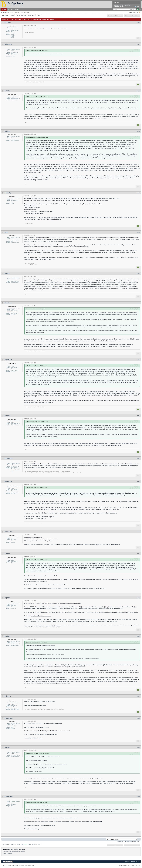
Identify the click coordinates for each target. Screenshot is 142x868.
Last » (40, 15)
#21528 (138, 303)
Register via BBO (119, 6)
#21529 (138, 360)
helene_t (8, 696)
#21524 (138, 131)
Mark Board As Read (29, 865)
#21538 (138, 718)
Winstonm (8, 44)
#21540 (138, 797)
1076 (22, 15)
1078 (30, 15)
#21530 (138, 416)
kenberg (7, 91)
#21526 (138, 232)
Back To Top (5, 865)
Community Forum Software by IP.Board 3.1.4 (129, 865)
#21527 (138, 274)
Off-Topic (17, 12)
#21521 (138, 23)
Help (137, 7)
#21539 (138, 748)
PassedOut (9, 458)
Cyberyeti (9, 854)
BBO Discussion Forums (7, 12)
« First (12, 15)
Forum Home (11, 865)
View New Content (133, 12)
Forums (4, 9)
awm (6, 232)
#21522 (138, 45)
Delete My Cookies (20, 865)
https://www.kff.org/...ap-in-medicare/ (41, 616)
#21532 (138, 482)
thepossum (9, 532)
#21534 (138, 554)
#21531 (138, 459)
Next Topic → (137, 842)
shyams (7, 598)
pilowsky (8, 193)
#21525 (138, 193)
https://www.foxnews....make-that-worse (35, 705)
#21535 (138, 598)
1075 (18, 15)
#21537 (138, 696)
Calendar (16, 9)
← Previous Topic (120, 842)
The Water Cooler (25, 12)
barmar (7, 554)
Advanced (140, 9)
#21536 (138, 636)
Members (10, 9)
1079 (33, 15)
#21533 (138, 532)
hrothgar (8, 23)
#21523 (138, 91)
